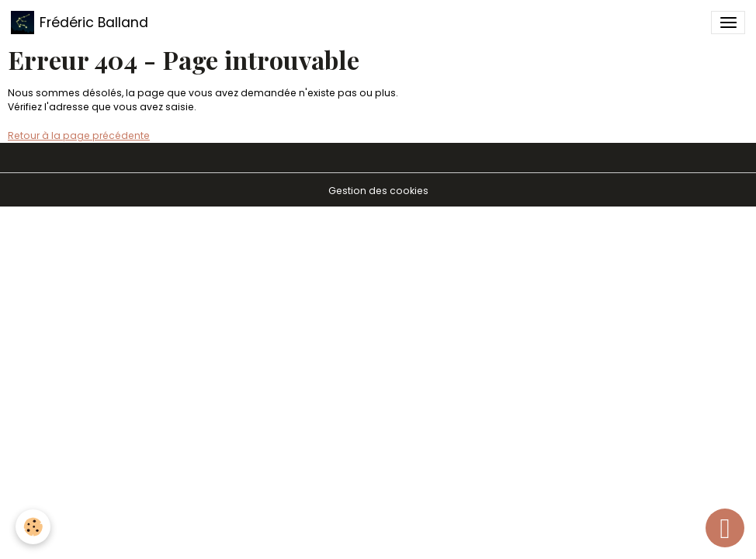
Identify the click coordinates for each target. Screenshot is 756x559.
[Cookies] (33, 527)
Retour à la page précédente (79, 135)
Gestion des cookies (378, 191)
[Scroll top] (725, 528)
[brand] (80, 23)
